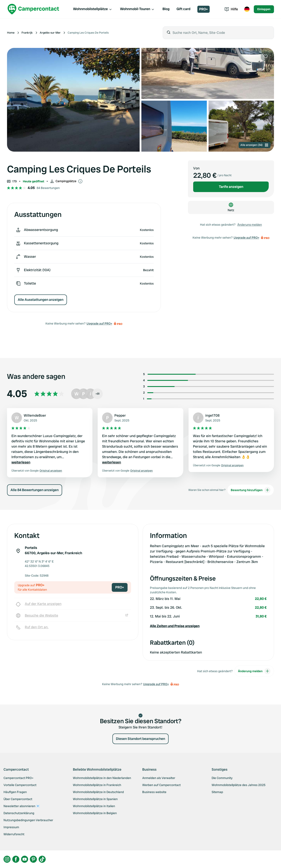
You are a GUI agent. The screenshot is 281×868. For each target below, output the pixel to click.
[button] (208, 626)
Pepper (120, 415)
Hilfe (231, 9)
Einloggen (264, 9)
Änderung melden (250, 225)
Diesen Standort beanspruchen (140, 739)
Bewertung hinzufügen (251, 490)
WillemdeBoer (35, 415)
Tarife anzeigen (231, 187)
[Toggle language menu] (247, 9)
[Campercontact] (33, 9)
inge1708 (212, 415)
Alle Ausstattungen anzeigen (41, 300)
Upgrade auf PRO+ (99, 323)
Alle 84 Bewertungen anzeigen (35, 490)
